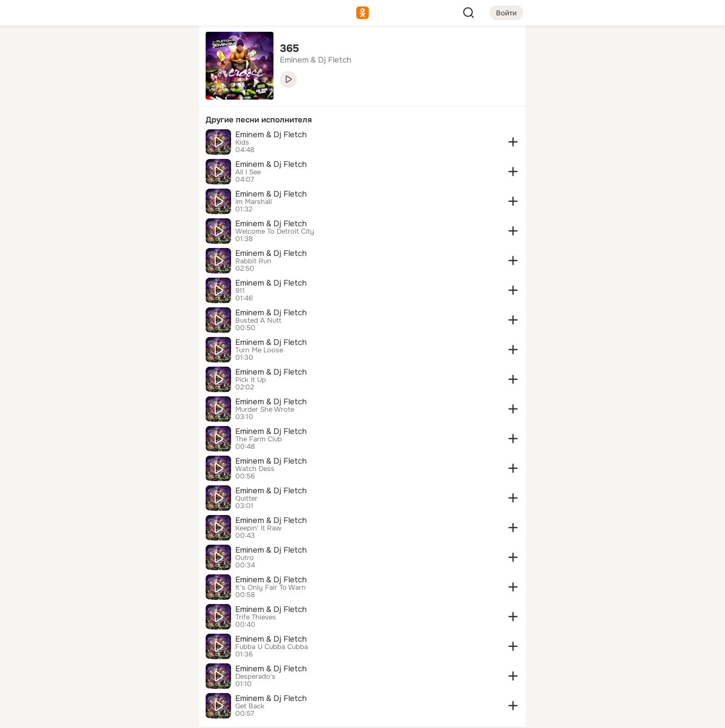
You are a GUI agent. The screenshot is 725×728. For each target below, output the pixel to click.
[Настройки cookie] (121, 714)
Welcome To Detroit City (275, 232)
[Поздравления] (121, 144)
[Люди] (121, 97)
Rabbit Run (253, 261)
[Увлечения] (121, 51)
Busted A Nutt (258, 321)
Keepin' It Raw (258, 528)
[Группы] (167, 51)
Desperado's (255, 677)
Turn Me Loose (259, 350)
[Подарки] (74, 144)
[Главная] (74, 51)
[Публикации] (74, 97)
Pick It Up (251, 380)
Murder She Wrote (265, 410)
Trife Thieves (256, 617)
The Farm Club (259, 439)
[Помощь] (74, 191)
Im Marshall (254, 202)
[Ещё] (121, 646)
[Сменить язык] (121, 669)
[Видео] (167, 97)
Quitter (246, 499)
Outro (245, 558)
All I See (248, 172)
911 (240, 291)
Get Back (250, 706)
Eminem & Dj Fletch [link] (316, 60)
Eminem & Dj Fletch (271, 135)
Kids (242, 143)
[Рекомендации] (121, 191)
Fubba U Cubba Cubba (272, 647)
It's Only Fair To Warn (271, 588)
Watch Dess (255, 469)
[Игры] (167, 144)
